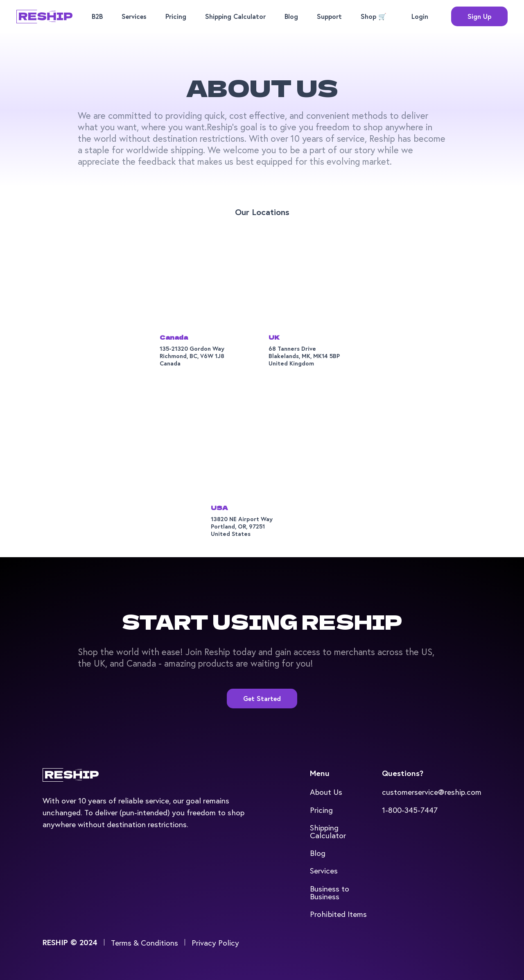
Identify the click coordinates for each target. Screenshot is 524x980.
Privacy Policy (215, 943)
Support (329, 16)
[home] (44, 17)
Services (134, 16)
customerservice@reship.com (432, 792)
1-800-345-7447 (410, 810)
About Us (326, 792)
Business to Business (330, 892)
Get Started (262, 698)
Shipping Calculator (235, 16)
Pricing (176, 16)
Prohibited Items (338, 914)
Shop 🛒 (374, 16)
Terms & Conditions (145, 943)
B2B (97, 16)
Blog (291, 16)
